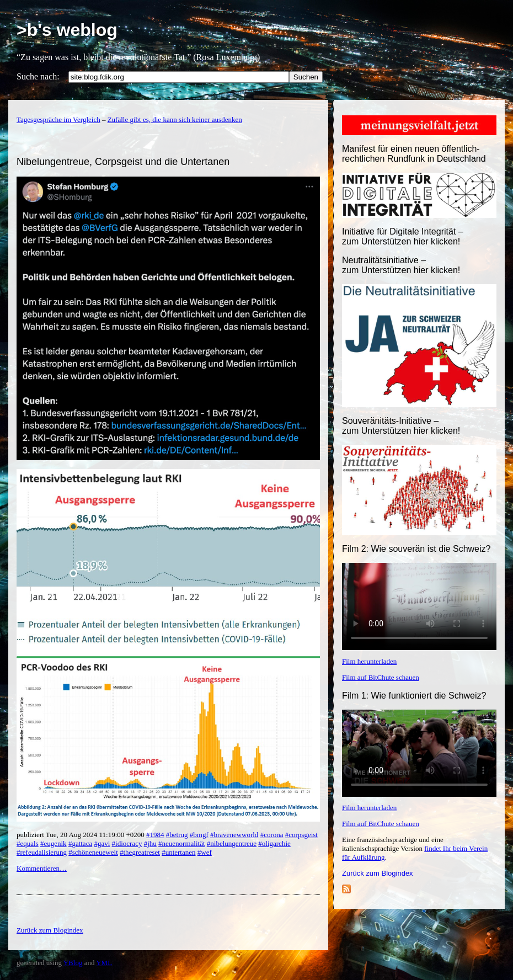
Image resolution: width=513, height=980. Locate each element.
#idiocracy (127, 843)
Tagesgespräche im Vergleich (58, 119)
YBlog (73, 963)
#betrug (177, 835)
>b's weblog (67, 30)
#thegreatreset (140, 852)
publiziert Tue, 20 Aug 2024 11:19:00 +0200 (81, 835)
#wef (205, 852)
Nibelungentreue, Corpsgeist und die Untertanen (123, 162)
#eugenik (54, 843)
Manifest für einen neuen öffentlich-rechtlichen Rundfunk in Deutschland (414, 154)
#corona (272, 835)
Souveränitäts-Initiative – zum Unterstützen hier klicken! (401, 426)
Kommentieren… (42, 868)
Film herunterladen (369, 661)
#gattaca (80, 843)
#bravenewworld (234, 835)
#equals (28, 843)
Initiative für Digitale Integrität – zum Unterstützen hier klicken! (403, 236)
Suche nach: (38, 76)
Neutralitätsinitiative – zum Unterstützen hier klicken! (401, 265)
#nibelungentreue (232, 843)
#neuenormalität (181, 843)
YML (104, 963)
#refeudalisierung (42, 852)
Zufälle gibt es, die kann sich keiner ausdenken (175, 119)
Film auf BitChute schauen (381, 677)
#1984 (155, 835)
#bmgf (199, 835)
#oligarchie (274, 843)
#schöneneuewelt (93, 852)
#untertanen (178, 852)
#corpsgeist (301, 835)
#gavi (102, 843)
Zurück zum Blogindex (378, 873)
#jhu (150, 843)
